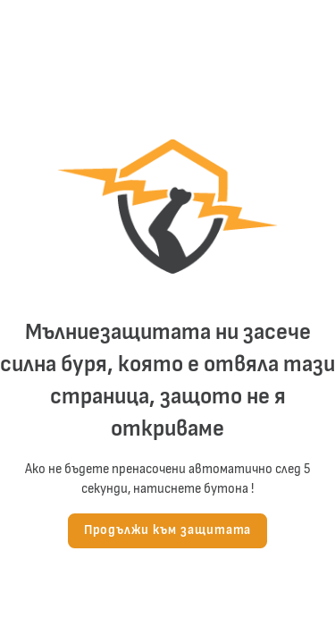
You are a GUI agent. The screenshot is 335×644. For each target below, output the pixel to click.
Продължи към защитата (168, 530)
